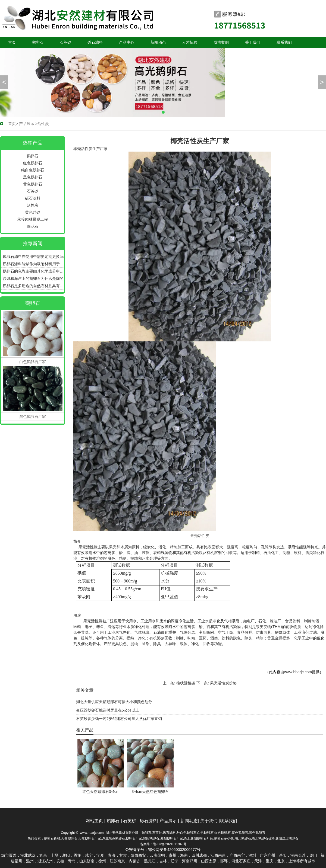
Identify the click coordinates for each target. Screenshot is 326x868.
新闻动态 (158, 42)
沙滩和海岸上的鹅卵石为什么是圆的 (33, 278)
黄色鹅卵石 (33, 184)
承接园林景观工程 (33, 219)
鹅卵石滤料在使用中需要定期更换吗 (33, 257)
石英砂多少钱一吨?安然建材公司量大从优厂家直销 (119, 719)
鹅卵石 (38, 42)
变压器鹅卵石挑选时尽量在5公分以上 (108, 710)
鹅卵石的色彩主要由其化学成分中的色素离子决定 (33, 271)
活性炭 (33, 205)
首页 (12, 42)
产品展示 (27, 124)
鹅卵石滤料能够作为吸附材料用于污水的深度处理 (33, 264)
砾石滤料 (95, 42)
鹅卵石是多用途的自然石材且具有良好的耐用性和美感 (33, 286)
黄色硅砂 (33, 212)
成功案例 (221, 42)
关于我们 (253, 42)
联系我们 (284, 42)
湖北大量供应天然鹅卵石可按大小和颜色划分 (114, 702)
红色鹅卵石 (33, 163)
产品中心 (127, 42)
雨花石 (33, 226)
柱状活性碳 (186, 683)
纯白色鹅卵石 (33, 170)
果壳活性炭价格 (223, 683)
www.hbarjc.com (298, 672)
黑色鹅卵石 (33, 177)
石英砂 (65, 42)
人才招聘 (190, 42)
